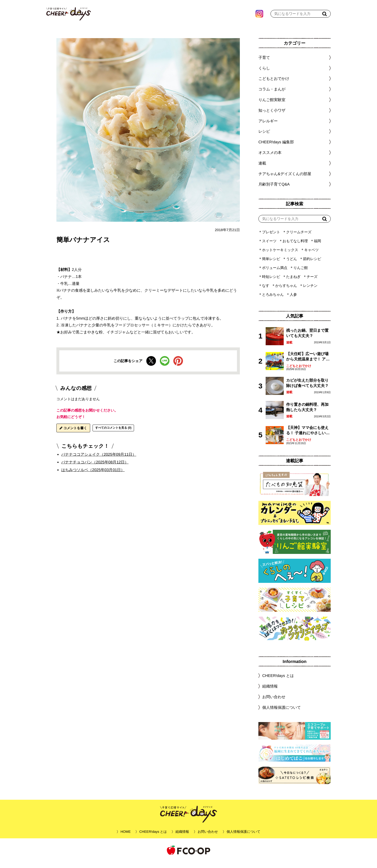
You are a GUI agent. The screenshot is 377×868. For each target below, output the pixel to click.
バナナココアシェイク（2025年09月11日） (99, 460)
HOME (126, 838)
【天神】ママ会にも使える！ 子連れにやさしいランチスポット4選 (308, 437)
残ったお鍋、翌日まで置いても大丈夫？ (307, 339)
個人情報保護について (282, 713)
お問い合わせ (274, 703)
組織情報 (270, 692)
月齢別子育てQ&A (274, 190)
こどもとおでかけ (299, 372)
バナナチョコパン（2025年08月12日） (95, 468)
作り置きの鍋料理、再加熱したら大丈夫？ (307, 413)
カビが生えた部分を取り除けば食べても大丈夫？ (307, 389)
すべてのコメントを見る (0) (113, 434)
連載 (262, 169)
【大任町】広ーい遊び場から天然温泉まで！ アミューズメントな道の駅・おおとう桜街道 (308, 363)
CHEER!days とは (278, 682)
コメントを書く (73, 434)
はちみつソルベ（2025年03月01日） (93, 476)
